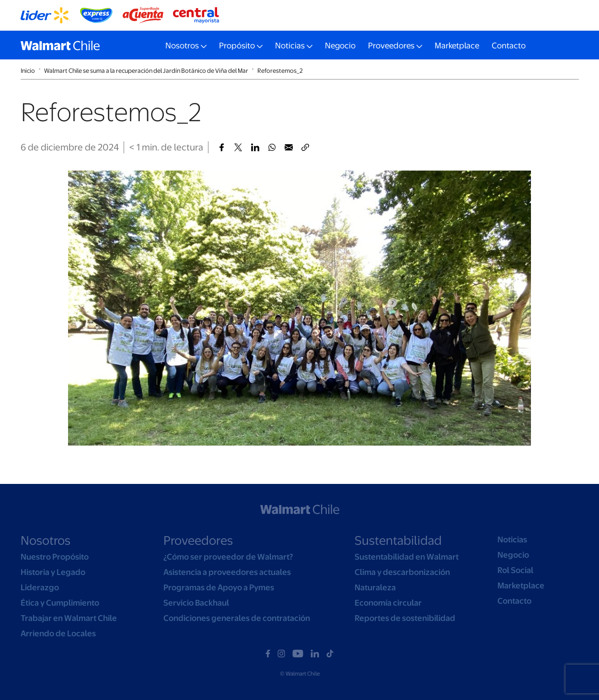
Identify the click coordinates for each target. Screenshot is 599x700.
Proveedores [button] (391, 46)
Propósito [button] (237, 46)
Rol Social (515, 570)
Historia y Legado (53, 572)
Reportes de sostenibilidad (405, 618)
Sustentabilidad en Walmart (407, 557)
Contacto (509, 46)
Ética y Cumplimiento (60, 603)
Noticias (512, 539)
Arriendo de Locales (58, 633)
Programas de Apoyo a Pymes (219, 587)
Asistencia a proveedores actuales (227, 572)
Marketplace (457, 46)
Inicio (28, 71)
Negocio (340, 46)
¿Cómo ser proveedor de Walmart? (228, 557)
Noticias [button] (290, 46)
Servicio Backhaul (196, 603)
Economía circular (388, 603)
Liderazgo (40, 587)
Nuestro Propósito (55, 557)
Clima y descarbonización (402, 572)
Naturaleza (375, 587)
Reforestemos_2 (280, 71)
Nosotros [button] (182, 46)
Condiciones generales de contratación (237, 618)
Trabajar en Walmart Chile (69, 618)
